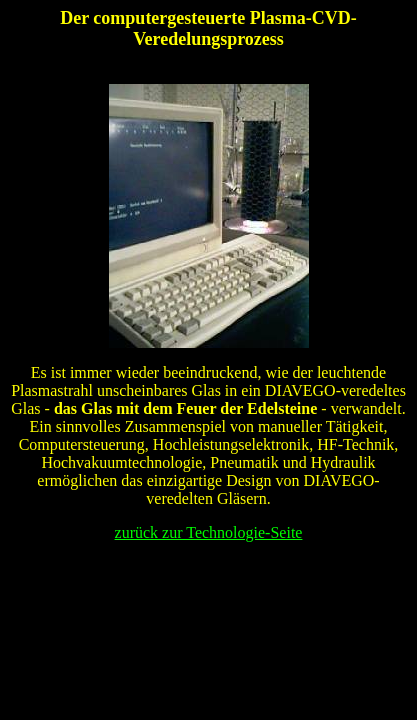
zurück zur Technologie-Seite (209, 532)
